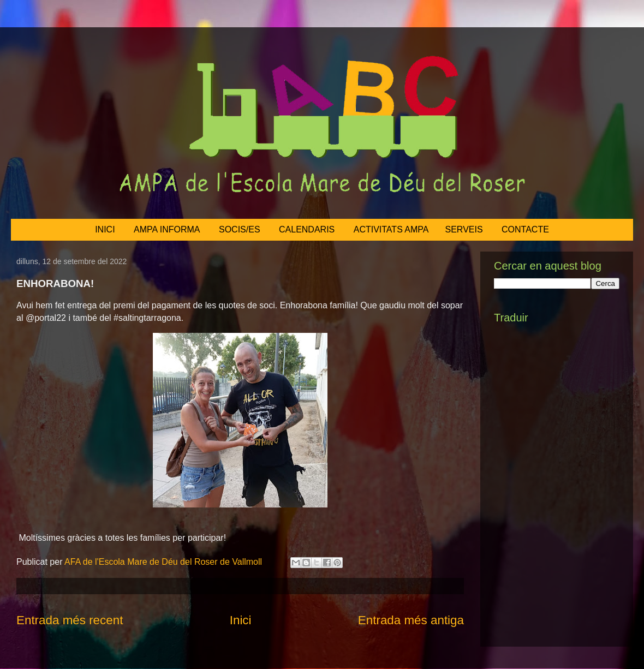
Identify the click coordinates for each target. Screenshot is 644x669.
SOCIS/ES (240, 229)
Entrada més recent (70, 620)
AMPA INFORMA (167, 229)
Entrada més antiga (411, 620)
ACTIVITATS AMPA (391, 229)
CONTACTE (525, 229)
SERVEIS (464, 229)
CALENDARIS (307, 229)
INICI (105, 229)
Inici (241, 620)
